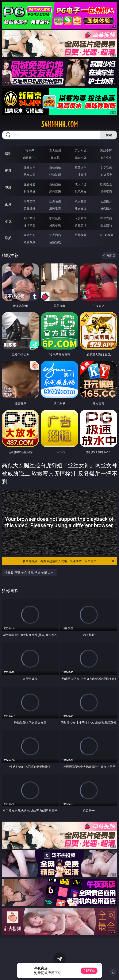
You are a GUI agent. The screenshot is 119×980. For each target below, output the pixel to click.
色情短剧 (55, 242)
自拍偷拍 (55, 167)
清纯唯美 (55, 208)
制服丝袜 (30, 191)
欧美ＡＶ (81, 167)
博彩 (8, 154)
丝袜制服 (55, 175)
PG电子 (29, 151)
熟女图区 (81, 208)
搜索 (109, 135)
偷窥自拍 (30, 201)
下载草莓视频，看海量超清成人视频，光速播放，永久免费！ (67, 561)
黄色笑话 (81, 225)
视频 (8, 170)
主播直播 (81, 175)
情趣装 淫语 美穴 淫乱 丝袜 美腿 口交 (29, 573)
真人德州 (55, 151)
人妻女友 (81, 218)
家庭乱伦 (55, 218)
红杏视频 (30, 242)
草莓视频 (81, 235)
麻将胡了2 (30, 158)
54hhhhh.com (59, 124)
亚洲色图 (55, 201)
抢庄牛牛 (106, 158)
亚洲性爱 (30, 184)
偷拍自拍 (55, 184)
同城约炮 (30, 235)
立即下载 (89, 971)
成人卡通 (81, 184)
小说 (8, 221)
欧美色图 (81, 201)
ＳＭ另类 (106, 175)
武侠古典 (106, 218)
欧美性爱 (106, 184)
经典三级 (55, 191)
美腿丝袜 (30, 208)
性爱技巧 (106, 225)
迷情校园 (30, 225)
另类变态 (106, 191)
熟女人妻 (30, 175)
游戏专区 (106, 151)
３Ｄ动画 (106, 167)
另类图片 (106, 208)
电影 (8, 187)
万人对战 (81, 151)
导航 (8, 238)
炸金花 (55, 158)
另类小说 (55, 225)
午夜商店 (55, 235)
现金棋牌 (81, 158)
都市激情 (30, 218)
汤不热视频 (106, 235)
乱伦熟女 (81, 191)
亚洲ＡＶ (30, 167)
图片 (8, 204)
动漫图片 (106, 201)
